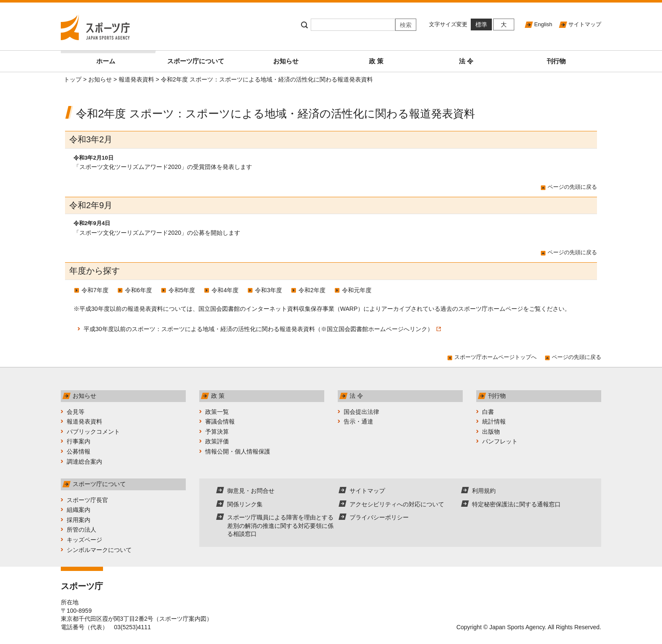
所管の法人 (81, 530)
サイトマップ (585, 24)
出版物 (491, 432)
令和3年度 (269, 290)
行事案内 (79, 441)
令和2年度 (312, 290)
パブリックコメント (93, 432)
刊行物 (556, 61)
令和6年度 (138, 290)
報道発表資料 (136, 79)
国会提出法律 (361, 412)
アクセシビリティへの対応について (397, 504)
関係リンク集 (245, 504)
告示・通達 (358, 421)
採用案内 (79, 520)
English (543, 24)
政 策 (376, 61)
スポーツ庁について (196, 61)
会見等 (76, 412)
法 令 (466, 61)
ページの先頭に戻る (572, 187)
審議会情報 (220, 421)
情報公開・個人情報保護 (238, 451)
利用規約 (484, 491)
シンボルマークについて (99, 550)
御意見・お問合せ (251, 491)
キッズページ (84, 540)
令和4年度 (225, 290)
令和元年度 (357, 290)
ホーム (123, 58)
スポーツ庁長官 (87, 500)
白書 (488, 412)
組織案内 (79, 510)
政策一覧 (217, 412)
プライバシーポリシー (379, 517)
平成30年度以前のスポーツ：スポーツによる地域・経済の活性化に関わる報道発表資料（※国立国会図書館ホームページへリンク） (262, 329)
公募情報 (79, 451)
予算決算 (217, 432)
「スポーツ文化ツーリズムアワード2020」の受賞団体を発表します (163, 167)
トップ (73, 79)
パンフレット (500, 441)
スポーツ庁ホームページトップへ (495, 357)
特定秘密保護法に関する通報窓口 (516, 504)
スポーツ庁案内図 (183, 619)
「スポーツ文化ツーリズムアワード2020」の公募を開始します (157, 233)
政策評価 (217, 441)
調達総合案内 (84, 462)
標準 (481, 24)
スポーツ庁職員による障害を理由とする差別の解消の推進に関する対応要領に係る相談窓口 (280, 526)
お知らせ (286, 61)
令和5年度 (182, 290)
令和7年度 (95, 290)
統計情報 (494, 421)
